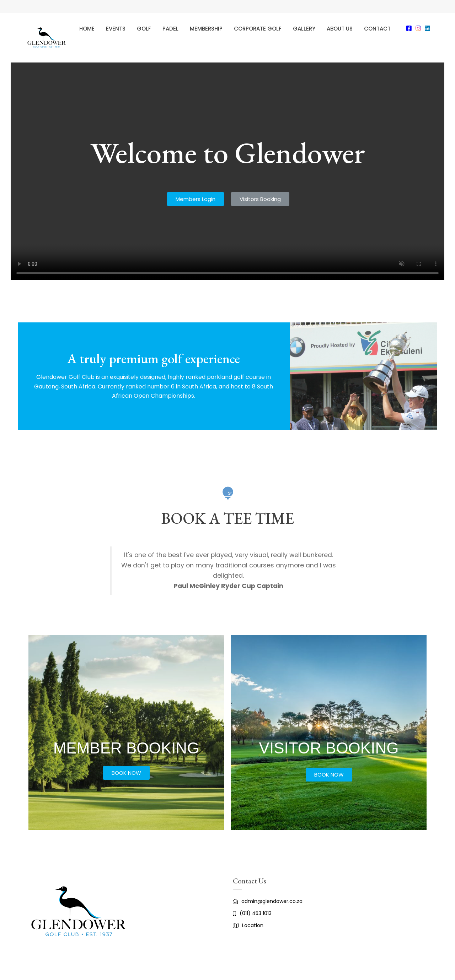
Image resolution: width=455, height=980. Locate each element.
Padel (170, 29)
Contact (377, 29)
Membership (206, 29)
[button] (196, 199)
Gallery (304, 29)
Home (87, 29)
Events (116, 29)
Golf (144, 29)
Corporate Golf (258, 29)
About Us (340, 29)
